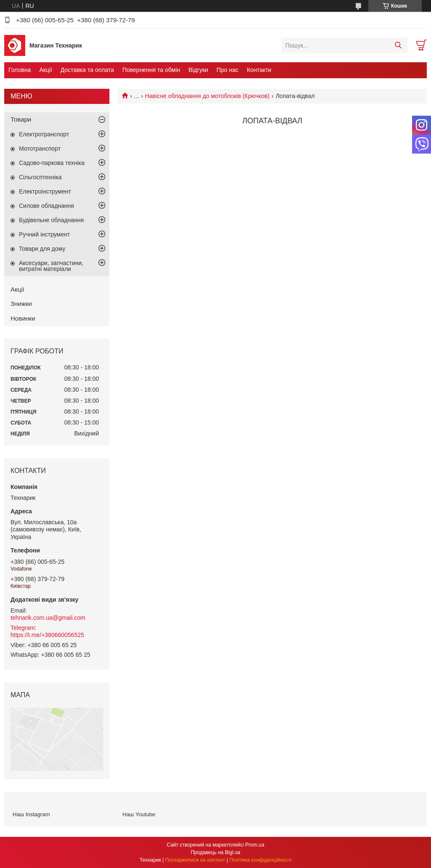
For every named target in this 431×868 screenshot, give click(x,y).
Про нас (227, 70)
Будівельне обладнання (51, 220)
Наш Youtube (139, 814)
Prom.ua (255, 845)
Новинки (23, 318)
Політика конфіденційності (261, 860)
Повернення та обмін (151, 70)
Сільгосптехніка (40, 177)
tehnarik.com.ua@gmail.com (48, 618)
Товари (21, 119)
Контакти (259, 70)
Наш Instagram (31, 814)
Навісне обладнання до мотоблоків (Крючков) (208, 96)
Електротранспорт (44, 134)
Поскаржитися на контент (195, 860)
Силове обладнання (47, 206)
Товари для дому (42, 249)
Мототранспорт (40, 149)
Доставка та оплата (87, 70)
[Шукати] (398, 45)
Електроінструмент (45, 191)
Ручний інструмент (44, 234)
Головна (20, 70)
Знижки (21, 304)
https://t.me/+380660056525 (47, 635)
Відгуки (198, 70)
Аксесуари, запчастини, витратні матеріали (51, 266)
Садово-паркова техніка (52, 163)
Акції (45, 70)
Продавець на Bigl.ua (215, 852)
